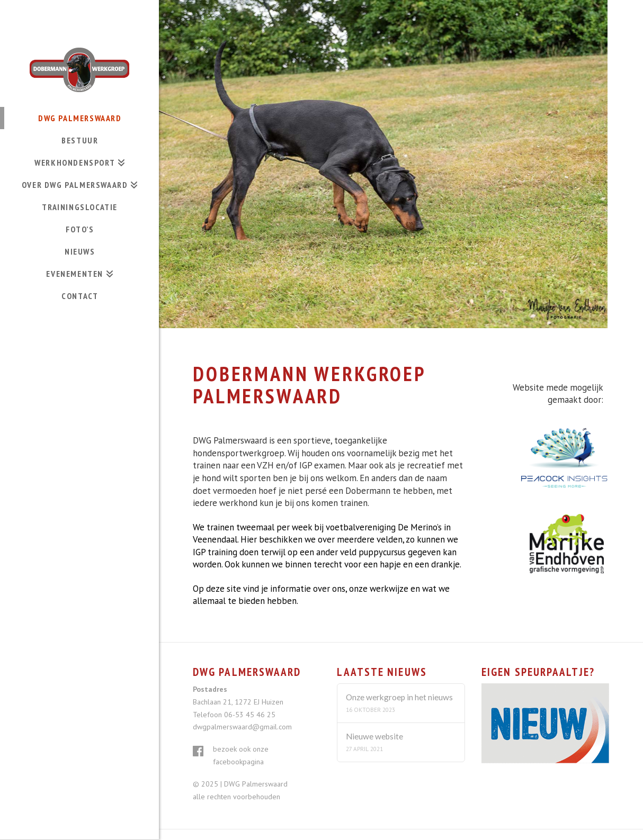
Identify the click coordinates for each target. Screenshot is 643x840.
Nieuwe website (374, 736)
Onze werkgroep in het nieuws (399, 697)
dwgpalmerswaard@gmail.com (242, 727)
